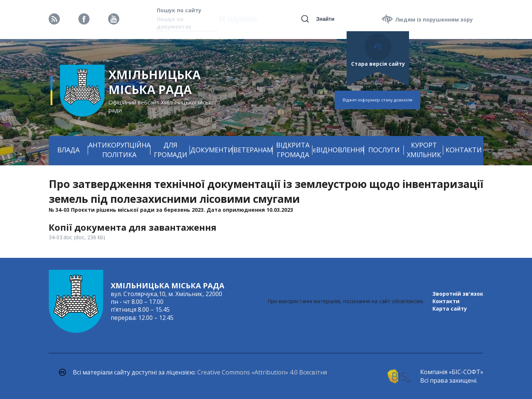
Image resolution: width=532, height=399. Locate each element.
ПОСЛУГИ (384, 150)
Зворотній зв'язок (458, 294)
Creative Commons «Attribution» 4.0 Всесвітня (262, 372)
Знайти (325, 19)
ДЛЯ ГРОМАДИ (171, 150)
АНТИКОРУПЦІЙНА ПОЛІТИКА (119, 150)
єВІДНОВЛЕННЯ (338, 150)
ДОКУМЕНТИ (212, 150)
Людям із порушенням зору (434, 20)
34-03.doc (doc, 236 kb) (77, 237)
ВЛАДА (68, 150)
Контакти (446, 301)
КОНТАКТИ (464, 150)
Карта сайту (450, 309)
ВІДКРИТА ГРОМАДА (293, 150)
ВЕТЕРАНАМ (253, 150)
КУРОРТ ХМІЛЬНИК (424, 150)
